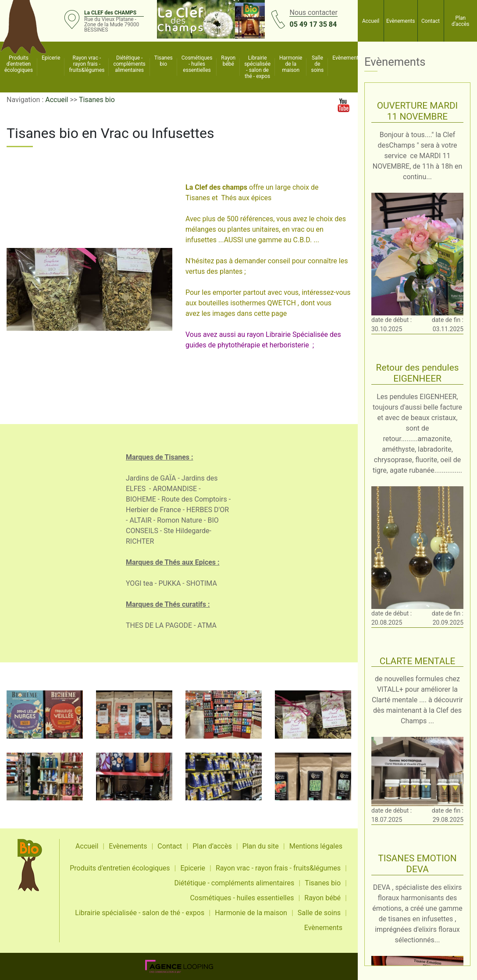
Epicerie (51, 58)
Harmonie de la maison (291, 64)
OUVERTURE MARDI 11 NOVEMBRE (418, 111)
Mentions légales (316, 846)
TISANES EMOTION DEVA (417, 864)
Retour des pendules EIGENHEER (418, 373)
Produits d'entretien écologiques (19, 64)
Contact (431, 21)
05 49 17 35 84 (313, 24)
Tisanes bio (164, 61)
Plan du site (261, 846)
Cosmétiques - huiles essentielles (197, 64)
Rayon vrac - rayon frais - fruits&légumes (87, 64)
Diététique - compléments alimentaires (129, 64)
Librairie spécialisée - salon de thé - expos (257, 67)
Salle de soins (317, 64)
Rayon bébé (228, 61)
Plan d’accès (461, 21)
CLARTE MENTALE (418, 661)
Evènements (400, 21)
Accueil (371, 21)
